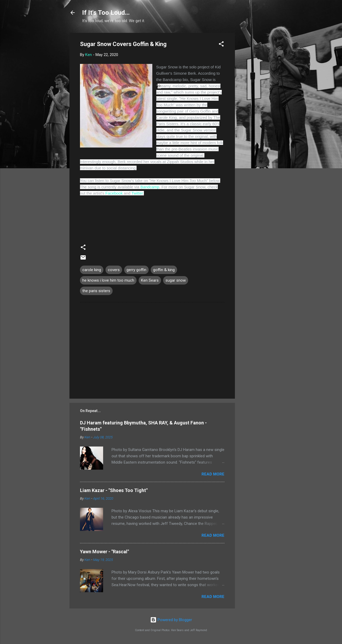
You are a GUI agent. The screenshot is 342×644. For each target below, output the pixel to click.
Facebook (114, 193)
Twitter (137, 193)
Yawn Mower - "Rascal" (104, 552)
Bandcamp (150, 187)
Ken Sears (150, 280)
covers (114, 270)
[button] (221, 45)
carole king (92, 270)
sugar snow (176, 280)
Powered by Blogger (171, 620)
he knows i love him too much (108, 280)
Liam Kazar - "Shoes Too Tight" (114, 490)
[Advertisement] (256, 112)
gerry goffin (136, 270)
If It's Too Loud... (106, 13)
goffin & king (164, 270)
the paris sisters (96, 291)
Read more (213, 474)
